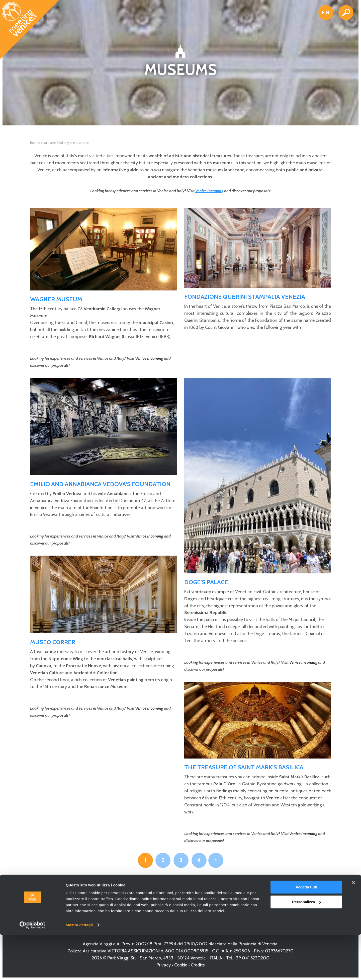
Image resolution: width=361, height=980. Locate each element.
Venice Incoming (209, 191)
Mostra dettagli (79, 970)
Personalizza (306, 947)
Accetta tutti (306, 932)
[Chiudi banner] (353, 928)
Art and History (57, 143)
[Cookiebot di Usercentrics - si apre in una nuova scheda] (32, 970)
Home (35, 143)
